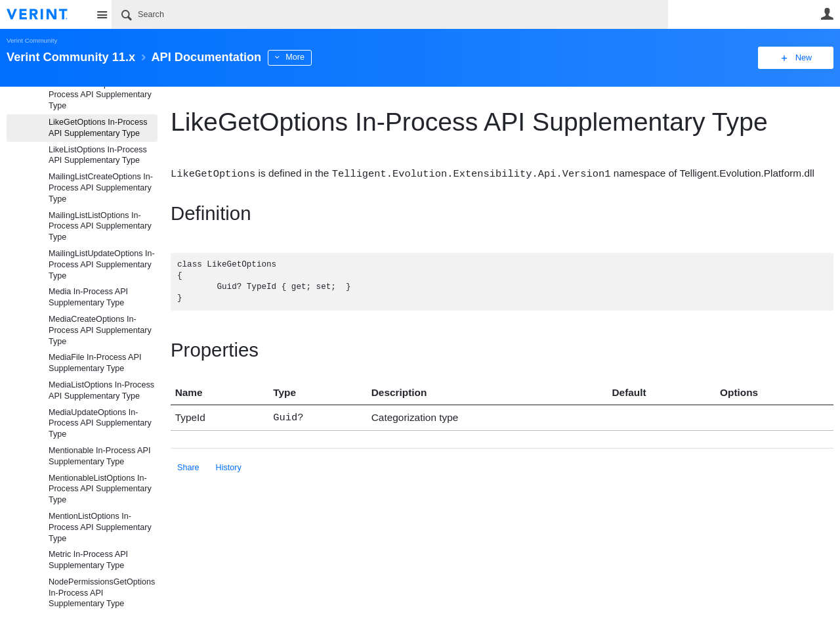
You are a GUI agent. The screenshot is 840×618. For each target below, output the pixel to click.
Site (102, 14)
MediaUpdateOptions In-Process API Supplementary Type (100, 424)
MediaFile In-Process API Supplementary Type (95, 363)
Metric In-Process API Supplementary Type (88, 560)
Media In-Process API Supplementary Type (88, 297)
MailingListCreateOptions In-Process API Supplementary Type (101, 188)
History (229, 466)
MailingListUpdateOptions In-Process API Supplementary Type (102, 265)
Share (188, 466)
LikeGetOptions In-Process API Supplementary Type (98, 128)
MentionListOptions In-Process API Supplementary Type (100, 527)
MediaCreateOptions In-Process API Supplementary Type (100, 330)
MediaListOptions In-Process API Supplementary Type (101, 390)
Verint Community (32, 40)
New (804, 58)
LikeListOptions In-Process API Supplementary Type (98, 155)
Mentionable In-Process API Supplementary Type (99, 456)
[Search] (390, 14)
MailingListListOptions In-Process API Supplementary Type (100, 227)
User (827, 14)
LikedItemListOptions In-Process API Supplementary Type (100, 95)
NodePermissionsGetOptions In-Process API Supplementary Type (102, 593)
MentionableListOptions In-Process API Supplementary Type (100, 489)
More (295, 57)
